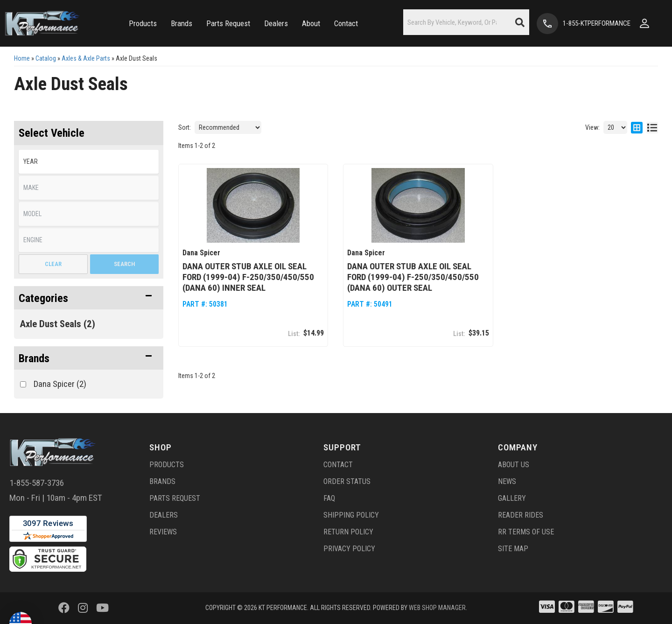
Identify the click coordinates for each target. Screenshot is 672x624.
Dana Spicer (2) (60, 384)
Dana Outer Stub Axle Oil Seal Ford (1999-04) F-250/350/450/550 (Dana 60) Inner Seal (248, 277)
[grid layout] (637, 127)
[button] (143, 24)
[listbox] (89, 162)
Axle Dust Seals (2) (58, 324)
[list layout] (652, 127)
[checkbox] (23, 384)
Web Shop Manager (437, 608)
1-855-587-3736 (37, 483)
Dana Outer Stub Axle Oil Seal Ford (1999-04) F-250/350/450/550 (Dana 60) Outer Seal (413, 277)
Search (124, 264)
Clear (53, 264)
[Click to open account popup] (644, 23)
